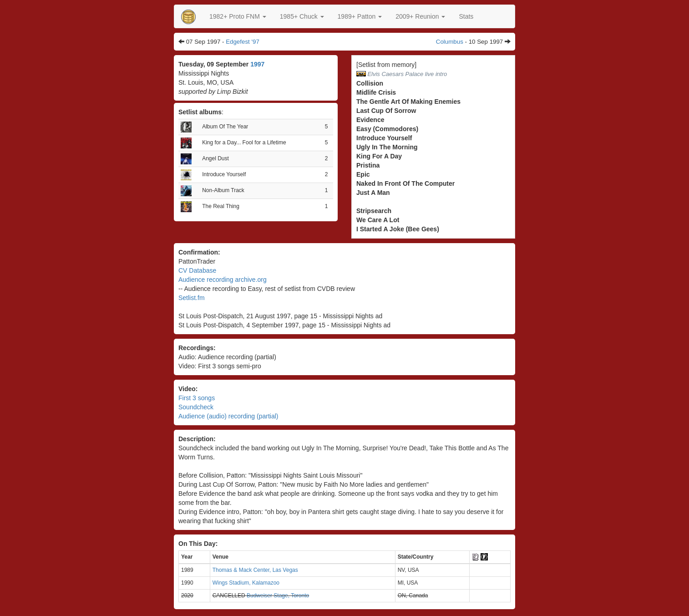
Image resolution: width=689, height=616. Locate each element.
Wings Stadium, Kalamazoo (246, 583)
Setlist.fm (192, 298)
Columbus (450, 42)
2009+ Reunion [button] (420, 16)
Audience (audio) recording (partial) (228, 416)
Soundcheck (196, 407)
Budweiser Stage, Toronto (278, 596)
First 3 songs (197, 398)
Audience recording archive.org (223, 280)
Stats (466, 16)
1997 (257, 64)
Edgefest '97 (243, 42)
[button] (238, 16)
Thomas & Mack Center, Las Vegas (255, 570)
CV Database (197, 270)
